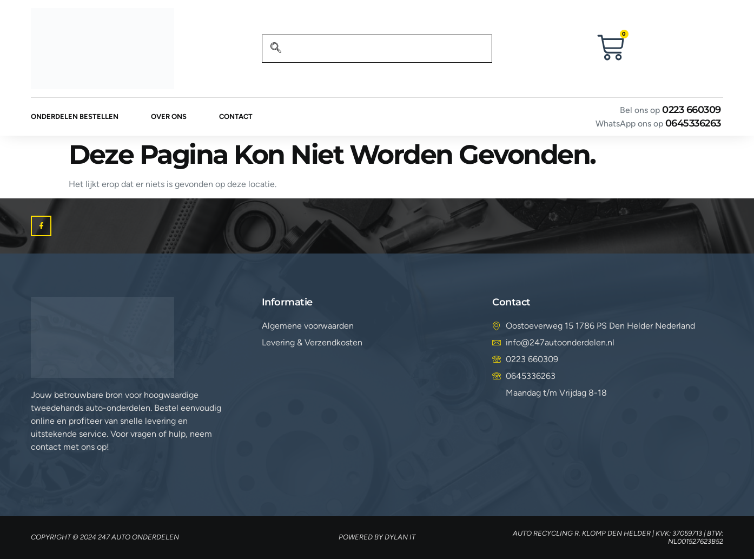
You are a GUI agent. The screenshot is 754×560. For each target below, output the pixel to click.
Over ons (169, 117)
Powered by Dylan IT (377, 538)
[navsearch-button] (276, 49)
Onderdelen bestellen (75, 117)
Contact (236, 117)
